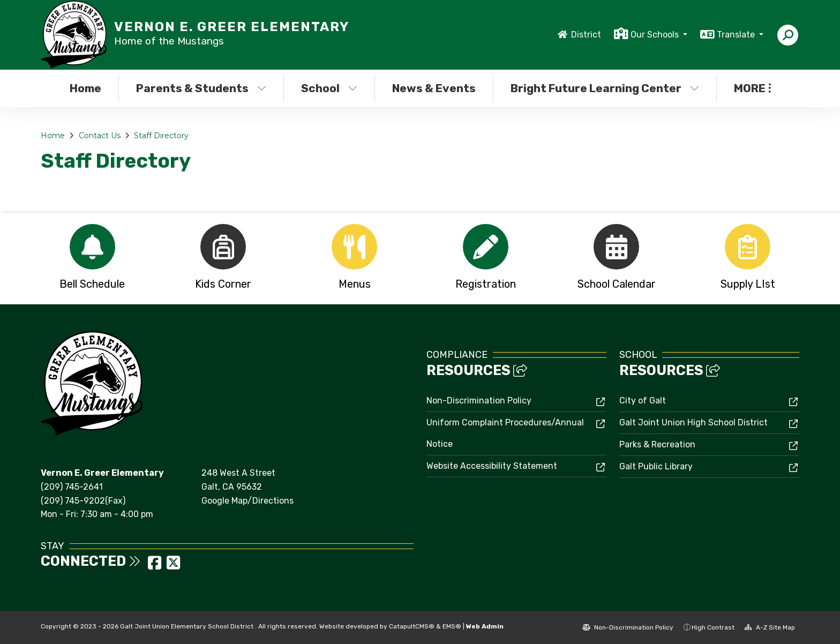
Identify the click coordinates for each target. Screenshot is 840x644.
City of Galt (643, 400)
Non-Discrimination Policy (479, 400)
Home (85, 88)
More (752, 88)
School (329, 88)
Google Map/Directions (247, 501)
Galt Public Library (656, 466)
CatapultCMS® (412, 626)
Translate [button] (737, 35)
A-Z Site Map (770, 627)
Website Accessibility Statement (492, 466)
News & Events (434, 88)
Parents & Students (201, 88)
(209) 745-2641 (72, 487)
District (586, 35)
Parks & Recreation (657, 444)
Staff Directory (161, 136)
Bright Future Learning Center (602, 88)
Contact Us (100, 136)
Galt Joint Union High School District (693, 422)
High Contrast (713, 627)
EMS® (452, 626)
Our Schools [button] (656, 35)
